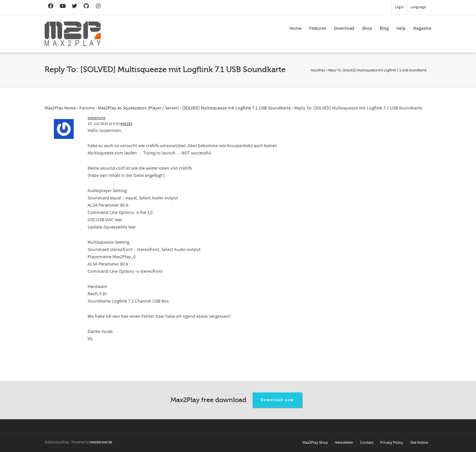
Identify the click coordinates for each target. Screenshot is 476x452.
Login (399, 7)
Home (296, 28)
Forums (87, 108)
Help (401, 28)
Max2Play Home (60, 108)
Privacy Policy (392, 443)
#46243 (126, 124)
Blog (384, 28)
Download (344, 28)
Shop (367, 28)
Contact (367, 443)
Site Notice (419, 443)
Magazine (422, 28)
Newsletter (344, 443)
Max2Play (318, 70)
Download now (278, 400)
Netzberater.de (101, 442)
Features (318, 28)
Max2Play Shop (315, 443)
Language (418, 7)
